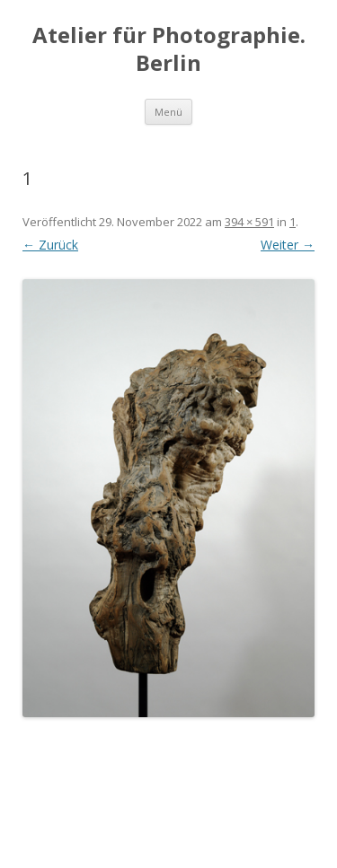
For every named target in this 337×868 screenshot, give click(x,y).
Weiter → (288, 245)
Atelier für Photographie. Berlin (169, 49)
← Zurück (50, 245)
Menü (168, 112)
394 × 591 (249, 222)
